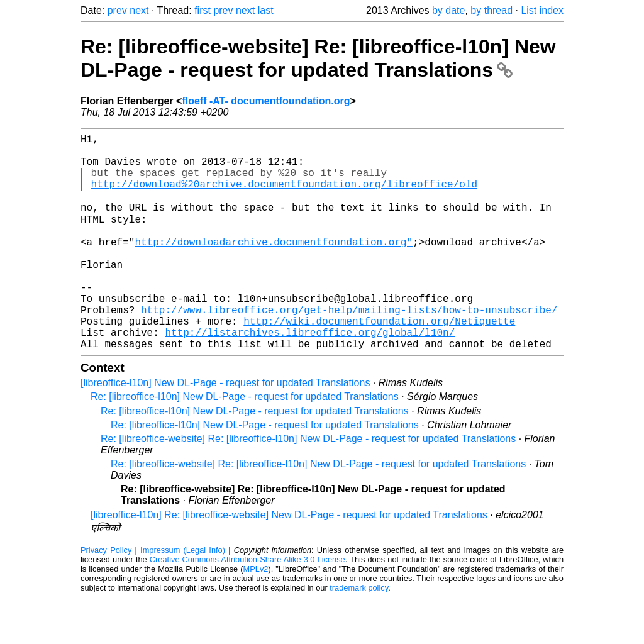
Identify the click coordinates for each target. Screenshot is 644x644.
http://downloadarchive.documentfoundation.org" (274, 265)
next (139, 10)
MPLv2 (256, 615)
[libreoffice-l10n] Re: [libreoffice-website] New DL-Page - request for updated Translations (289, 561)
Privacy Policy (106, 597)
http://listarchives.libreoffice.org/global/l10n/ (310, 376)
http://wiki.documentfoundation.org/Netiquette (379, 362)
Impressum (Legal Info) (183, 597)
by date (448, 10)
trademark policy (359, 634)
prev (117, 10)
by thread (491, 10)
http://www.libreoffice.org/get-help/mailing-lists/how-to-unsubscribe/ (349, 348)
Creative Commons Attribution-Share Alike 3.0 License (247, 606)
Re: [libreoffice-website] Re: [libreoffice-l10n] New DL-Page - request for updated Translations (318, 58)
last (266, 10)
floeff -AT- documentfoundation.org (266, 101)
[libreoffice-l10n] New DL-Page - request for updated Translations (225, 429)
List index (542, 10)
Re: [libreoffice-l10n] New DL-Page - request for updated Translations (245, 443)
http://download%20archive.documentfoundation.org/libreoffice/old (284, 196)
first (203, 10)
